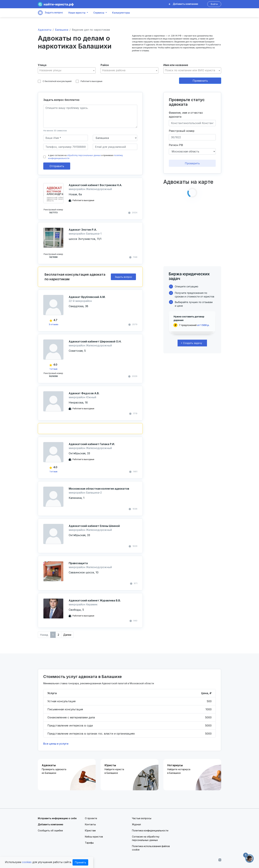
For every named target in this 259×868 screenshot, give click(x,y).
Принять (80, 862)
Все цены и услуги (56, 744)
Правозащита (78, 563)
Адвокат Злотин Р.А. (83, 230)
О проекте (91, 818)
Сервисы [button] (99, 13)
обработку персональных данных (84, 155)
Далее (67, 635)
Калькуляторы (121, 13)
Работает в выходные (89, 81)
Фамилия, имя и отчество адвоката (186, 115)
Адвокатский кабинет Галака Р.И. (92, 444)
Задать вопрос (50, 13)
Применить (200, 81)
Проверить (192, 163)
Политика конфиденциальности (150, 830)
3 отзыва (53, 324)
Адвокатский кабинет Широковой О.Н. (95, 341)
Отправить (57, 166)
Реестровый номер (182, 131)
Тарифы (89, 843)
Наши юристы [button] (77, 13)
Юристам (90, 830)
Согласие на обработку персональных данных (146, 838)
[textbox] (67, 70)
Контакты (90, 824)
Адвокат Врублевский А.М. (87, 297)
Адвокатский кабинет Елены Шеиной (94, 526)
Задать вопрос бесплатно (61, 100)
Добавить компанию (183, 4)
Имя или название (176, 65)
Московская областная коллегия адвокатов (99, 489)
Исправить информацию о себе (57, 818)
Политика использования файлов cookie (151, 848)
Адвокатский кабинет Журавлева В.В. (95, 600)
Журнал (136, 824)
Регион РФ (176, 145)
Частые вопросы (142, 818)
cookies (27, 862)
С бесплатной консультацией (55, 81)
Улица (42, 65)
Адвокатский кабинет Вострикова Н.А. (95, 185)
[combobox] (67, 70)
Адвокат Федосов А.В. (84, 393)
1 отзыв (53, 369)
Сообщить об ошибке (50, 830)
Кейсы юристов (94, 837)
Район (105, 65)
